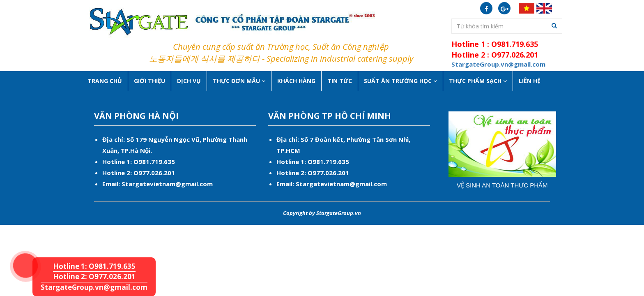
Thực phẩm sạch (478, 81)
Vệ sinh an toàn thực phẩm (502, 185)
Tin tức (340, 81)
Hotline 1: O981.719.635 (18, 250)
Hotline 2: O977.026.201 (94, 276)
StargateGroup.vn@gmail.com (94, 287)
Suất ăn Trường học (400, 81)
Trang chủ (105, 81)
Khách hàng (296, 81)
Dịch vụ (189, 81)
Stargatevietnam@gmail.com (167, 184)
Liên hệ (530, 81)
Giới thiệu (149, 81)
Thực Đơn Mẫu (239, 81)
